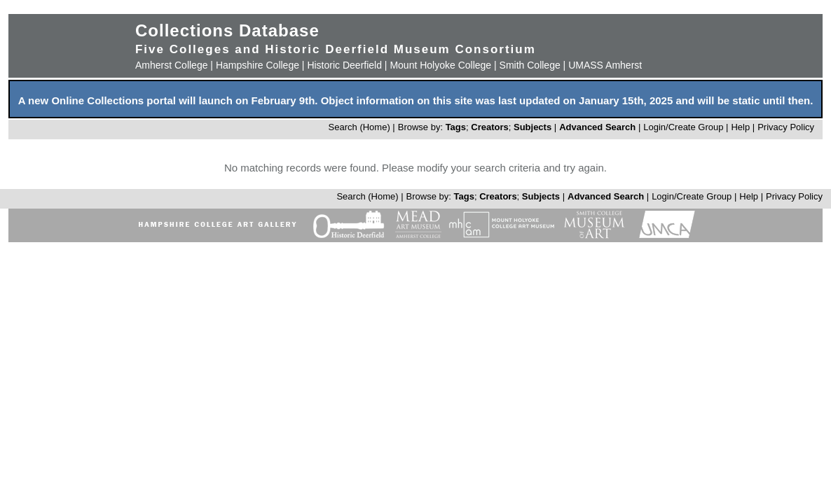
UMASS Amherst (605, 65)
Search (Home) (359, 127)
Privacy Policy (786, 127)
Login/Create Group (685, 127)
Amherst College (172, 65)
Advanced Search (597, 127)
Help (740, 127)
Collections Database (227, 30)
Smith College (530, 65)
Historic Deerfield (344, 65)
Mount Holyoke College (440, 65)
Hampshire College (257, 65)
